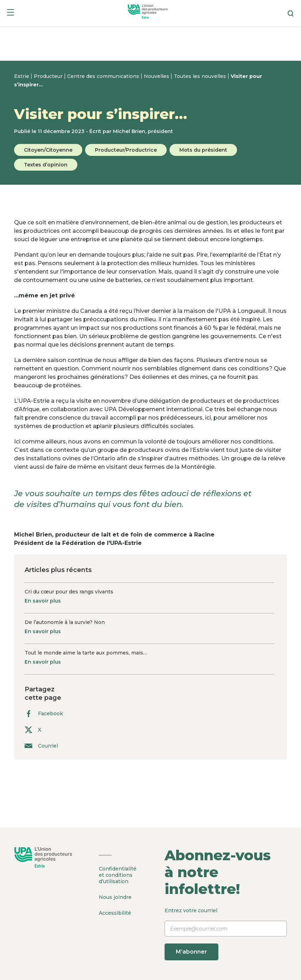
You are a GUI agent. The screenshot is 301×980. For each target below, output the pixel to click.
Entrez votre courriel (226, 934)
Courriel (41, 746)
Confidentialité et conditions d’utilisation (118, 875)
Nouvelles (157, 76)
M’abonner (191, 952)
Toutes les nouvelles (201, 76)
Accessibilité (115, 913)
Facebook (44, 714)
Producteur (49, 76)
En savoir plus (43, 601)
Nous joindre (115, 897)
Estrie (22, 76)
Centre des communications (104, 76)
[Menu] (11, 14)
